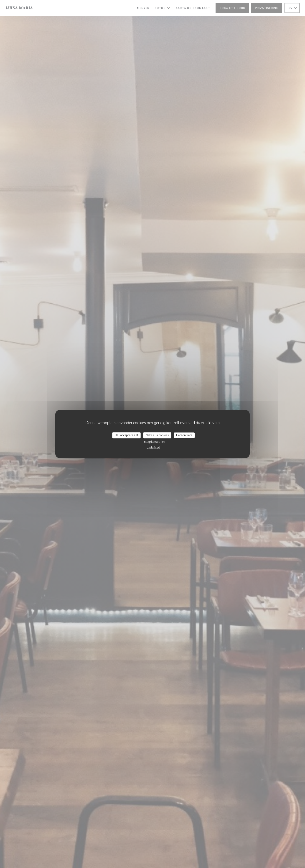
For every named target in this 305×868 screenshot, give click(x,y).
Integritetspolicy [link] (154, 442)
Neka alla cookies (157, 435)
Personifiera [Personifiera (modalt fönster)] (184, 435)
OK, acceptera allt (126, 435)
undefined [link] (153, 448)
